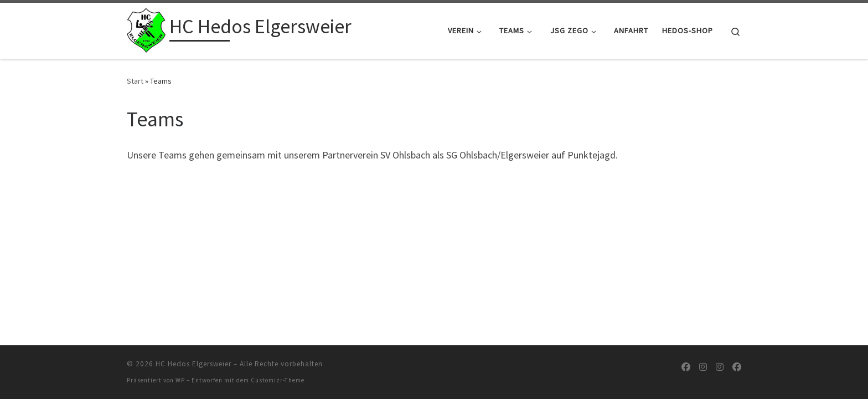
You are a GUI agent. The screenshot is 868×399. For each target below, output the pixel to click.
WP (180, 380)
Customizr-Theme (278, 380)
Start (135, 81)
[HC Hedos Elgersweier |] (146, 29)
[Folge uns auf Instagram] (703, 367)
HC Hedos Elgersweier (193, 364)
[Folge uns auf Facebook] (686, 367)
